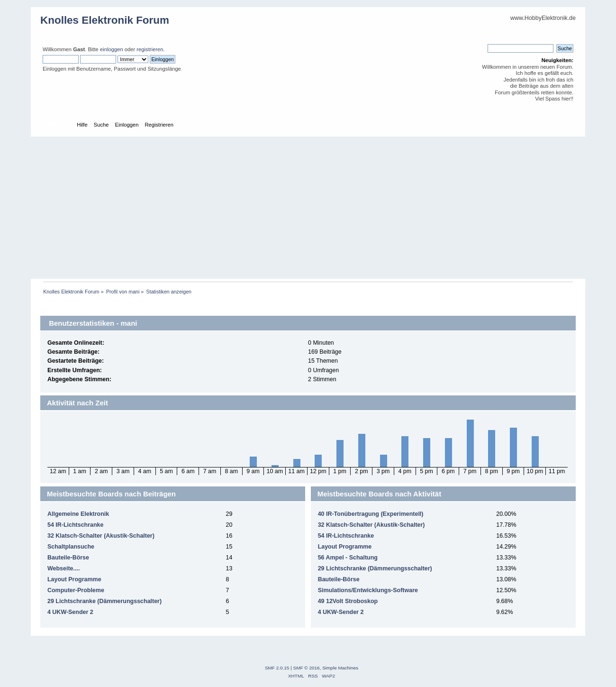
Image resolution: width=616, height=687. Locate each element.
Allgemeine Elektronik (78, 514)
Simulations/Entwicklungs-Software (368, 590)
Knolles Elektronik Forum (105, 20)
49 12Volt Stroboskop (348, 601)
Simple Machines (340, 668)
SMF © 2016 (307, 668)
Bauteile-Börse (68, 558)
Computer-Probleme (76, 590)
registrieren (150, 49)
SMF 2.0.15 (277, 668)
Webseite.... (63, 568)
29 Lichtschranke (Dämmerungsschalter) (104, 601)
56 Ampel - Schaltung (348, 558)
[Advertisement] (308, 208)
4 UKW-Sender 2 (70, 612)
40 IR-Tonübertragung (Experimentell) (371, 514)
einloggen (112, 49)
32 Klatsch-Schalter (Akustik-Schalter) (101, 536)
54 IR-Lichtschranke (76, 525)
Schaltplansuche (71, 547)
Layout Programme (74, 579)
